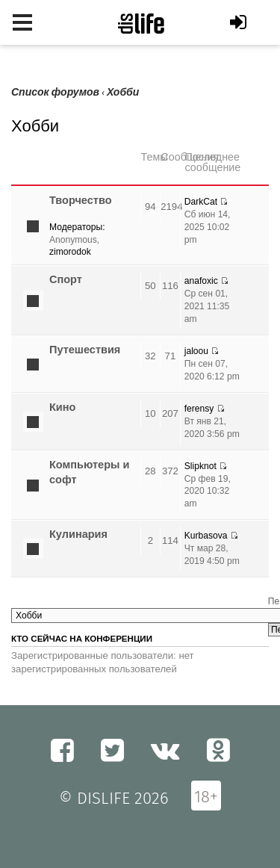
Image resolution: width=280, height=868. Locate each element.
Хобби (123, 92)
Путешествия (85, 350)
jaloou (196, 351)
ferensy (199, 409)
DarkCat (201, 202)
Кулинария (78, 534)
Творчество (81, 200)
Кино (62, 407)
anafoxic (201, 281)
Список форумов (55, 92)
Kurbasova (206, 536)
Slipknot (200, 466)
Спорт (66, 279)
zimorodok (70, 252)
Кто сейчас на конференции (82, 639)
